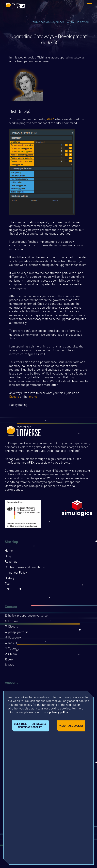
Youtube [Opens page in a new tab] (12, 649)
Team (9, 584)
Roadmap (11, 562)
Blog (8, 557)
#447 (50, 119)
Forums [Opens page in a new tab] (12, 622)
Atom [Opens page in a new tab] (10, 660)
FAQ (7, 590)
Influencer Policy (16, 573)
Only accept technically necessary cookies (30, 726)
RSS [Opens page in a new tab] (9, 666)
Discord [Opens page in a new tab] (12, 627)
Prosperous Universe (16, 5)
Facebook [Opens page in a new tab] (13, 638)
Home (9, 551)
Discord (14, 397)
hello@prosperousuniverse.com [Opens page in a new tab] (28, 616)
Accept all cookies (71, 726)
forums (33, 397)
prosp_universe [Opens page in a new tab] (17, 633)
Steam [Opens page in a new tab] (11, 655)
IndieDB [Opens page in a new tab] (12, 644)
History (10, 579)
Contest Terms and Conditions (25, 568)
